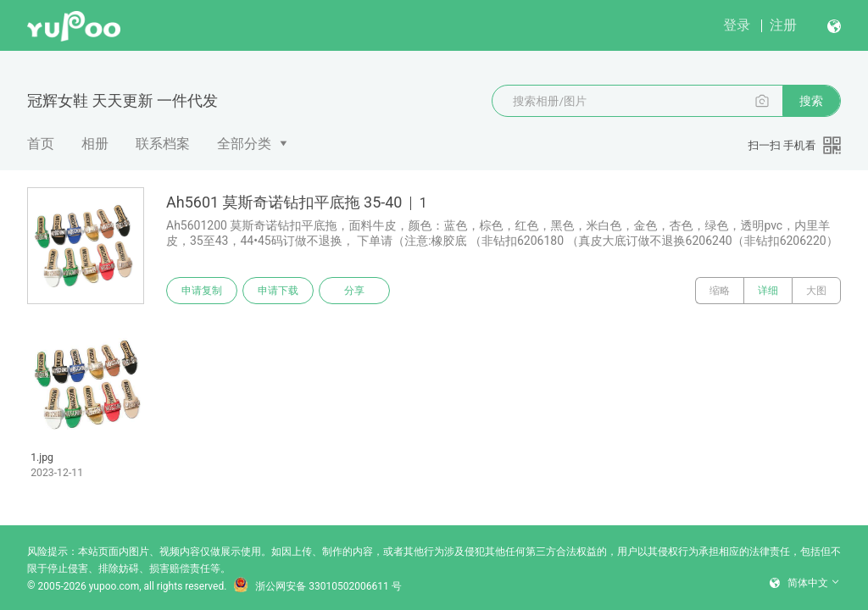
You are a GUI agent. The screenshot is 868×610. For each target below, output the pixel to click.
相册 (95, 144)
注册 (783, 25)
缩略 (720, 291)
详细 (768, 291)
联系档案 (163, 144)
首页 (41, 144)
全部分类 (244, 144)
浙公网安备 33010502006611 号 (317, 586)
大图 (816, 291)
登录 (737, 25)
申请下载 (278, 291)
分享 (354, 291)
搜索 (811, 101)
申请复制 (202, 291)
